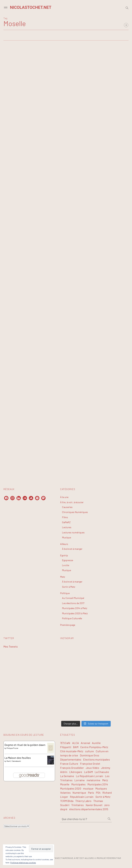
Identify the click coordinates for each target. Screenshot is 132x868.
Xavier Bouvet (94, 805)
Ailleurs (64, 544)
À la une (64, 497)
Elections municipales (97, 759)
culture (89, 751)
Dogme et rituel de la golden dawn (25, 745)
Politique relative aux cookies (23, 862)
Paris (91, 793)
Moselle (65, 784)
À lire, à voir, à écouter (72, 502)
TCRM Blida (67, 801)
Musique (67, 537)
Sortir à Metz (69, 587)
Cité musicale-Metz (72, 751)
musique (88, 788)
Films (65, 517)
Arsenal (85, 743)
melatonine (93, 780)
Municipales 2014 (98, 784)
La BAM (88, 772)
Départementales (71, 759)
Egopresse (68, 560)
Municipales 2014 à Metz (75, 608)
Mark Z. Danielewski (14, 761)
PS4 (98, 793)
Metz (63, 577)
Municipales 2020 (71, 788)
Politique (65, 593)
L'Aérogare (76, 772)
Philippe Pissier (12, 748)
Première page (68, 625)
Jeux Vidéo (92, 768)
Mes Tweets (11, 646)
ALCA (76, 743)
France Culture (69, 764)
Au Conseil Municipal (73, 598)
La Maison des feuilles (18, 758)
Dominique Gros (90, 755)
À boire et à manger (72, 549)
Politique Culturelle (72, 618)
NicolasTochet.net (31, 7)
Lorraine (80, 780)
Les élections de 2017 (73, 603)
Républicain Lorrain (82, 797)
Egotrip (64, 555)
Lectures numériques (73, 532)
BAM (76, 747)
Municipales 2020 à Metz (75, 613)
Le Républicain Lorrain (90, 776)
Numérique (79, 793)
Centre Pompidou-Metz (94, 747)
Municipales (78, 784)
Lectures (67, 527)
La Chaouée (102, 772)
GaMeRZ (66, 522)
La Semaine (67, 776)
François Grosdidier (72, 768)
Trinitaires (78, 805)
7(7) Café (65, 743)
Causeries (67, 507)
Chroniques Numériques (75, 512)
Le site (66, 565)
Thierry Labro (83, 801)
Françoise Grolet (90, 764)
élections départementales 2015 (89, 809)
